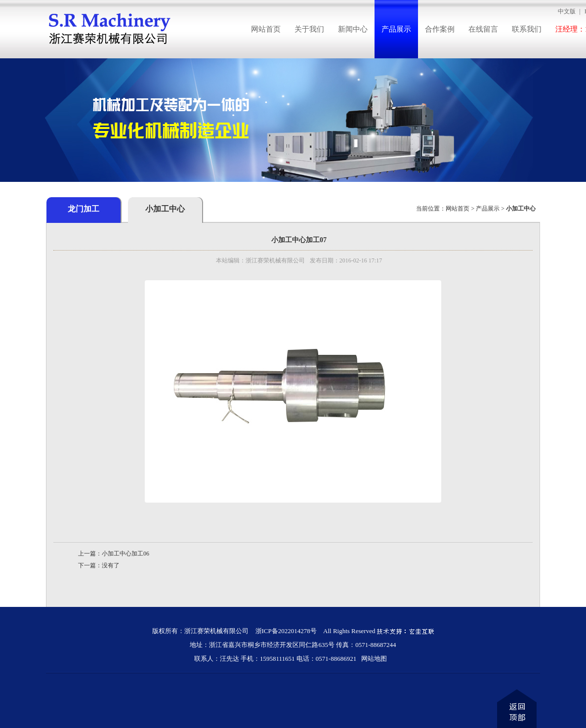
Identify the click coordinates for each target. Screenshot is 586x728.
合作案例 (440, 29)
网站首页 (266, 29)
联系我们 (527, 29)
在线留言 (483, 29)
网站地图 (374, 659)
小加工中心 (165, 209)
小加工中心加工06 (126, 554)
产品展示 (396, 29)
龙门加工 (84, 209)
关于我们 (309, 29)
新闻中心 (353, 29)
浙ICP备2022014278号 (286, 631)
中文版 (567, 11)
